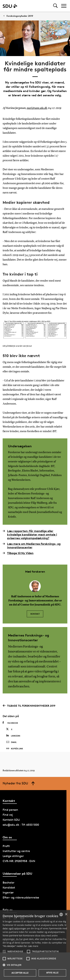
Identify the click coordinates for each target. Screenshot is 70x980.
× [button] (66, 914)
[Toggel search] (55, 6)
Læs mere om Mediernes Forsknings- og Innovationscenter (32, 546)
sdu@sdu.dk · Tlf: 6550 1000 (21, 825)
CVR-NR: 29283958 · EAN (19, 861)
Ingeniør (8, 893)
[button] (4, 952)
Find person (10, 810)
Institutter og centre (16, 851)
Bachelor (9, 883)
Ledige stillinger (13, 856)
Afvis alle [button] (52, 973)
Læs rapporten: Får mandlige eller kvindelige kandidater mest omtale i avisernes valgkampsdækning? (30, 534)
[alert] (35, 945)
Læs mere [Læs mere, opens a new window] (33, 946)
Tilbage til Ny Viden (18, 553)
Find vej (8, 815)
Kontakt (35, 614)
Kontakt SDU (11, 820)
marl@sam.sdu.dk (37, 108)
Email (11, 742)
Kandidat (9, 888)
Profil (6, 846)
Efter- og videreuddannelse (21, 898)
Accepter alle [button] (20, 973)
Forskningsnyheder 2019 (20, 16)
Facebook (10, 723)
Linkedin (13, 736)
